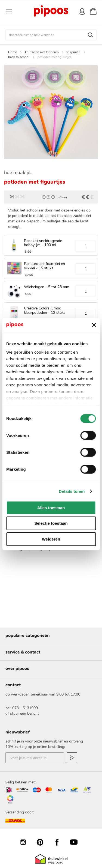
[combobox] (51, 35)
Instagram (26, 842)
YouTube (76, 842)
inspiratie (74, 52)
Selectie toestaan (51, 523)
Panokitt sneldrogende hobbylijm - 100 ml (43, 243)
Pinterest (43, 842)
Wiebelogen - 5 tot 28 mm (47, 287)
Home (13, 52)
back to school (19, 57)
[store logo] (51, 11)
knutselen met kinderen (42, 52)
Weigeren (51, 539)
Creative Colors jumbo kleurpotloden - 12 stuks (45, 310)
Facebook (60, 842)
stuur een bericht (24, 713)
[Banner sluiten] (94, 325)
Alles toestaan (51, 508)
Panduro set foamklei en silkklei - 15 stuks (44, 266)
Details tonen (72, 491)
